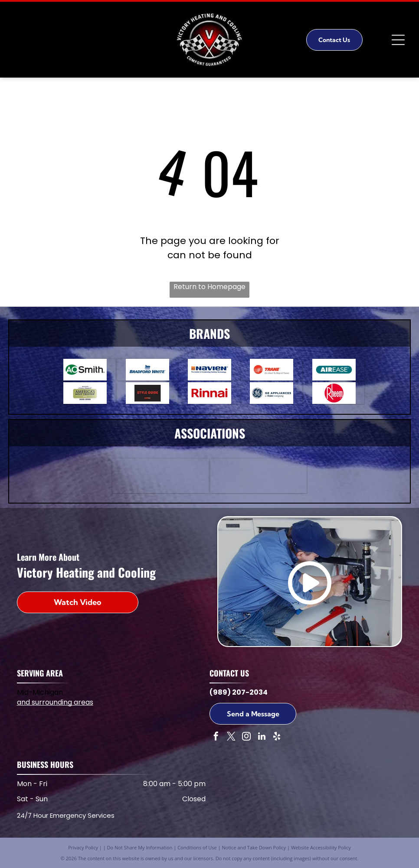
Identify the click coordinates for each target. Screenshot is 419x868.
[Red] (147, 393)
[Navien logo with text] (209, 370)
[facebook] (216, 737)
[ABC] (160, 476)
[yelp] (277, 737)
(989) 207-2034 (239, 692)
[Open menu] (398, 40)
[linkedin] (262, 737)
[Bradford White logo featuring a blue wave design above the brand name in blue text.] (147, 370)
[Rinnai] (209, 393)
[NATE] (259, 476)
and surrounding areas (55, 702)
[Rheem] (334, 393)
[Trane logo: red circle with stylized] (272, 370)
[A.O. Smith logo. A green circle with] (85, 370)
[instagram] (246, 737)
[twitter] (231, 737)
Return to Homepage (209, 287)
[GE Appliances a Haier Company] (272, 393)
